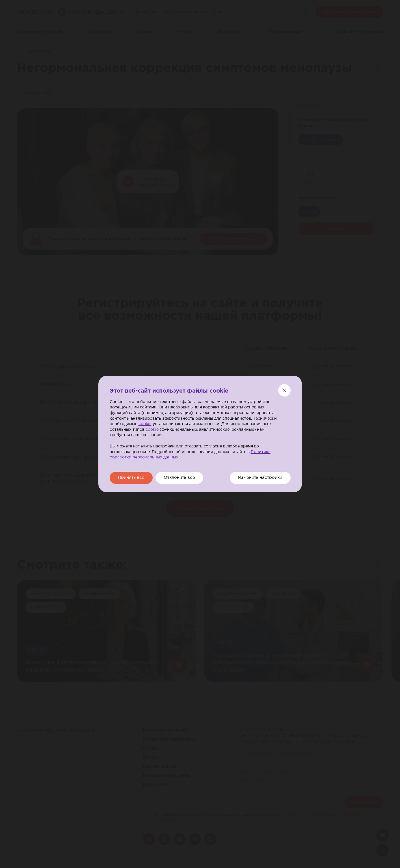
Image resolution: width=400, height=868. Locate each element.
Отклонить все (181, 478)
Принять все (132, 478)
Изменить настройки (259, 478)
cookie (145, 424)
